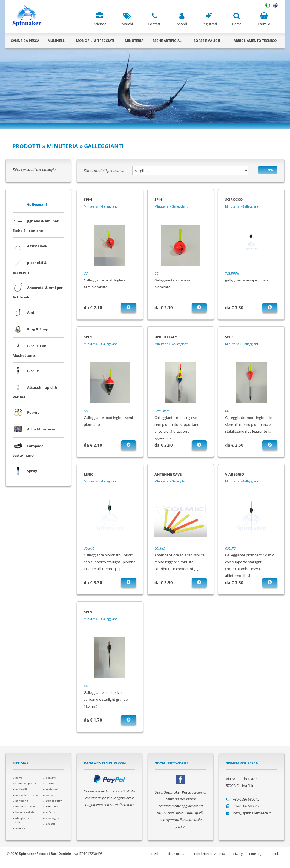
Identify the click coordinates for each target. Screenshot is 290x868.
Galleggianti (31, 204)
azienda (19, 828)
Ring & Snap (30, 329)
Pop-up (26, 412)
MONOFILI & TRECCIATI (95, 41)
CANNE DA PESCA (25, 41)
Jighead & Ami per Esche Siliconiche (36, 224)
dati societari (178, 854)
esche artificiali (24, 806)
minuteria (20, 801)
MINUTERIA (134, 41)
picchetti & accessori (30, 266)
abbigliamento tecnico (23, 820)
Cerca (237, 19)
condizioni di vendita (210, 854)
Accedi (182, 19)
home (18, 778)
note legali (257, 854)
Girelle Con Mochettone (30, 349)
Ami (23, 312)
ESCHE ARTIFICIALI (168, 41)
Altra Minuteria (34, 429)
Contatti (154, 19)
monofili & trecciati (27, 795)
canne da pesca (24, 783)
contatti (50, 778)
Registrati (209, 19)
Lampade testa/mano (28, 449)
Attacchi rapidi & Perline (35, 391)
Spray (25, 471)
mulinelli (20, 789)
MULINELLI (57, 41)
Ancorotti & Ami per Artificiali (38, 291)
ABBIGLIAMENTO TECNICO (255, 41)
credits (156, 854)
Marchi (127, 19)
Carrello (264, 19)
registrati (51, 789)
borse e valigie (24, 812)
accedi (49, 783)
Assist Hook (30, 246)
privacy (237, 854)
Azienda (100, 19)
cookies (277, 854)
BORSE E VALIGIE (207, 41)
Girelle (26, 371)
